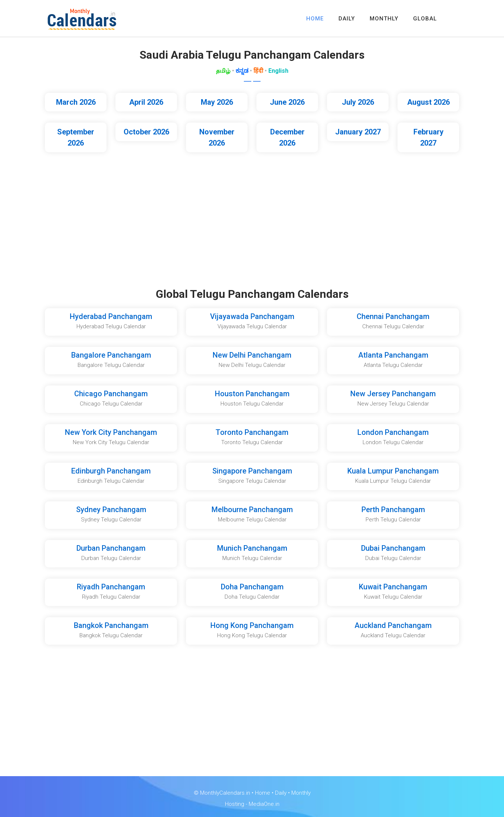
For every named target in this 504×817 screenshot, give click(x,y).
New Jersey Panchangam (393, 394)
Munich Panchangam (252, 548)
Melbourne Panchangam (252, 510)
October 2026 (146, 132)
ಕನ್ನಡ (242, 71)
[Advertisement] (252, 224)
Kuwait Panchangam (393, 587)
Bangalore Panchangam (111, 355)
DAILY (347, 19)
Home (263, 793)
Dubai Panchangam (393, 548)
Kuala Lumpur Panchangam (393, 471)
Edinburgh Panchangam (111, 471)
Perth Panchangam (393, 510)
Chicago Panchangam (111, 394)
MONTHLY (384, 19)
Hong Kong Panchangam (252, 625)
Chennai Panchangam (393, 316)
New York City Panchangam (111, 432)
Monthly (301, 793)
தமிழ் (223, 71)
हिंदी (258, 71)
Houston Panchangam (252, 394)
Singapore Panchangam (252, 471)
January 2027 (358, 132)
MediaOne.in (264, 804)
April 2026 (146, 102)
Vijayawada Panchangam (252, 316)
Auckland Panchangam (393, 625)
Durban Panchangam (111, 548)
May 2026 (217, 102)
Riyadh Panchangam (111, 587)
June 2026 (287, 102)
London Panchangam (393, 432)
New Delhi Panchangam (252, 355)
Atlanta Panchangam (393, 355)
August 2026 (428, 102)
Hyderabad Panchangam (111, 316)
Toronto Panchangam (252, 432)
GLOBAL (425, 19)
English (278, 71)
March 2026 (76, 102)
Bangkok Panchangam (111, 625)
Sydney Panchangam (111, 510)
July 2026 (358, 102)
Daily (281, 793)
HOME (315, 19)
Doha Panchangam (252, 587)
